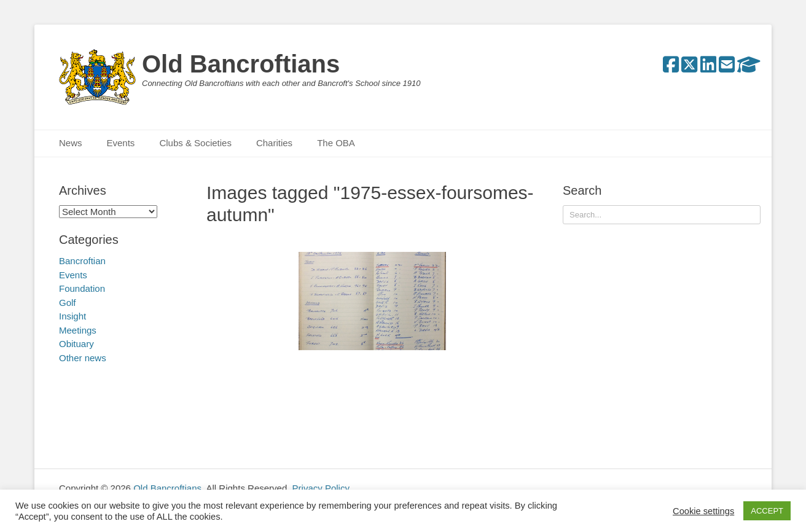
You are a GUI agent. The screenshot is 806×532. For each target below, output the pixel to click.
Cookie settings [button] (703, 511)
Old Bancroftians (241, 64)
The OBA (336, 143)
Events (121, 143)
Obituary (76, 344)
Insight (72, 316)
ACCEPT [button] (767, 511)
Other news (83, 358)
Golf (68, 303)
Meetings (78, 330)
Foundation (82, 288)
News (71, 143)
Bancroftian (82, 261)
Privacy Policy (321, 488)
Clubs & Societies (195, 143)
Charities (274, 143)
